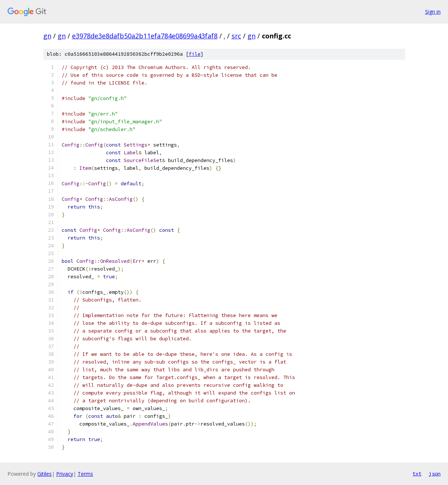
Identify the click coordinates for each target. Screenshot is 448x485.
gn (47, 36)
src (236, 36)
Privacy (65, 474)
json (435, 474)
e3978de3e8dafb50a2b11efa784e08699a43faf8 (145, 36)
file (195, 54)
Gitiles (45, 474)
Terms (85, 474)
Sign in (433, 12)
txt (417, 474)
